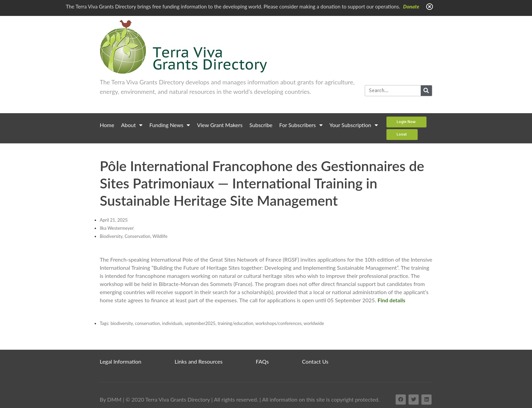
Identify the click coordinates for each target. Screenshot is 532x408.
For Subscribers (301, 125)
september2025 (200, 323)
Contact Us (315, 361)
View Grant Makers (220, 125)
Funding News (170, 125)
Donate (411, 6)
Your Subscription (354, 125)
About (132, 125)
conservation (148, 323)
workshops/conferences (279, 323)
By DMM (111, 399)
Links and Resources (199, 361)
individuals (172, 323)
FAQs (262, 361)
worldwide (314, 323)
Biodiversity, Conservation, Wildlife (134, 236)
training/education (235, 323)
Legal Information (121, 361)
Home (107, 125)
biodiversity (122, 323)
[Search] (426, 91)
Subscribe (261, 125)
